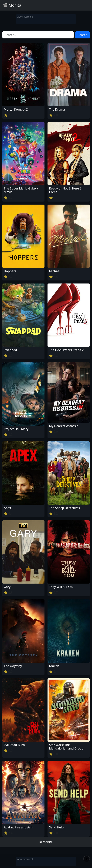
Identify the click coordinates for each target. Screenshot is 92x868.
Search (82, 35)
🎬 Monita (12, 5)
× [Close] (87, 859)
